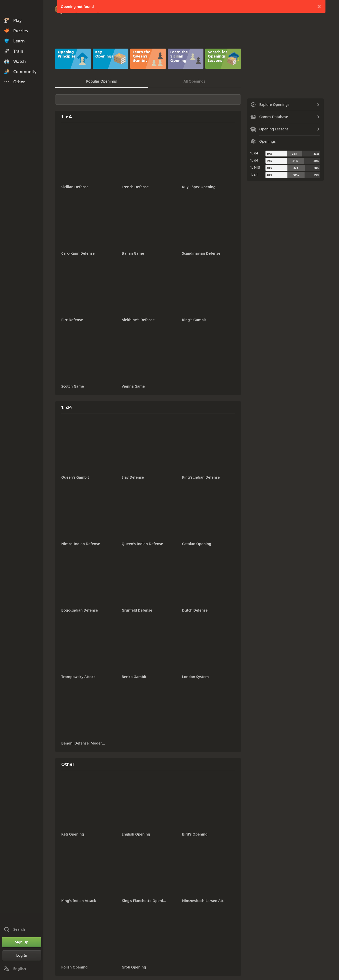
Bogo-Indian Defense (80, 610)
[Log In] (22, 955)
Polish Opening (74, 967)
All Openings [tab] (194, 81)
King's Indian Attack (79, 901)
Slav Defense (133, 477)
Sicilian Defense (75, 187)
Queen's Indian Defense (142, 544)
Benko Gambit (134, 677)
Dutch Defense (195, 610)
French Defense (135, 187)
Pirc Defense (72, 320)
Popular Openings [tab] (101, 81)
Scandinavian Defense (201, 253)
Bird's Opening (195, 834)
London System (195, 677)
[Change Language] (22, 969)
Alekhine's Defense (138, 320)
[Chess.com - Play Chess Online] (22, 9)
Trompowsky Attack (78, 677)
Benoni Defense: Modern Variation (84, 743)
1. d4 (254, 160)
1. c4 (254, 174)
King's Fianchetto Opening (144, 901)
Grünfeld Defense (137, 610)
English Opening (136, 834)
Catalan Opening (197, 544)
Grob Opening (134, 967)
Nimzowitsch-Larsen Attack (204, 901)
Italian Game (133, 253)
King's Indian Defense (201, 477)
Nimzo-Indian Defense (81, 544)
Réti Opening (73, 834)
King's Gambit (194, 320)
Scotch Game (73, 386)
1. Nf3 (255, 167)
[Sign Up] (22, 942)
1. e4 (254, 153)
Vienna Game (133, 386)
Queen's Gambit (75, 477)
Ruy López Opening (199, 187)
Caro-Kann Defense (78, 253)
